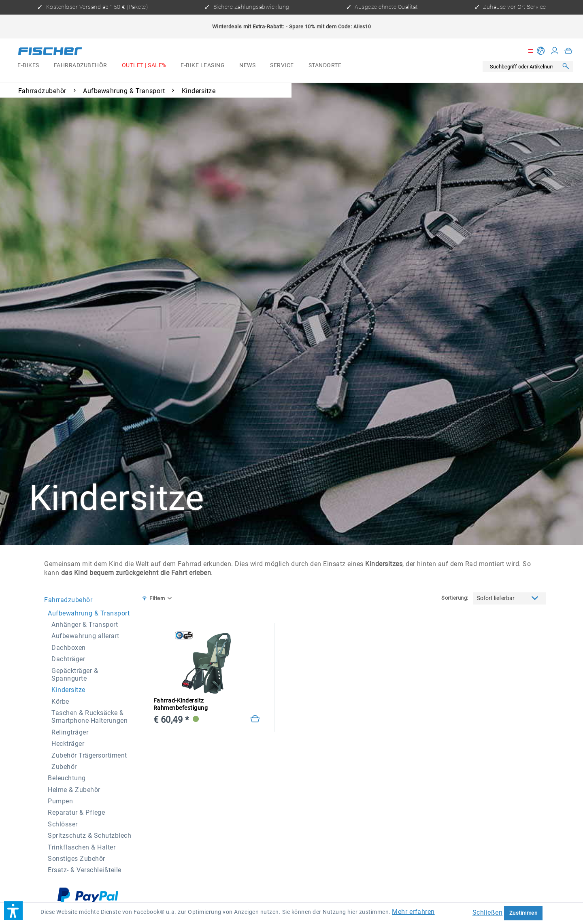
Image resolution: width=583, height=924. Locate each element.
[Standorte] (325, 65)
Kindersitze (68, 690)
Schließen (488, 912)
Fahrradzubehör (68, 600)
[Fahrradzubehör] (81, 65)
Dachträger (68, 659)
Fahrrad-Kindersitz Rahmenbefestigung (181, 704)
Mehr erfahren (413, 912)
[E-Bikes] (28, 65)
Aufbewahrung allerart (85, 636)
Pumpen (60, 801)
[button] (13, 911)
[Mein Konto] (555, 51)
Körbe (60, 702)
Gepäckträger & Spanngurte (75, 675)
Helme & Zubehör (74, 790)
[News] (247, 65)
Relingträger (70, 732)
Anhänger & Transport (85, 625)
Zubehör (64, 767)
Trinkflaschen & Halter (82, 847)
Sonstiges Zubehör (77, 859)
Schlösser (63, 824)
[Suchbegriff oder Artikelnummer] (522, 67)
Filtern (154, 598)
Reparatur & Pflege (76, 812)
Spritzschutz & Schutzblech (89, 836)
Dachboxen (69, 648)
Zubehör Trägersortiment (89, 755)
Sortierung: (455, 598)
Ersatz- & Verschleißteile (85, 870)
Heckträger (68, 744)
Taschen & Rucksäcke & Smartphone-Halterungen (89, 717)
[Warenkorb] (569, 51)
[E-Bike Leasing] (203, 65)
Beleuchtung (67, 778)
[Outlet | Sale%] (144, 65)
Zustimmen (523, 913)
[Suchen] (566, 67)
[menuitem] (28, 65)
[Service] (282, 65)
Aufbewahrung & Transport (89, 613)
